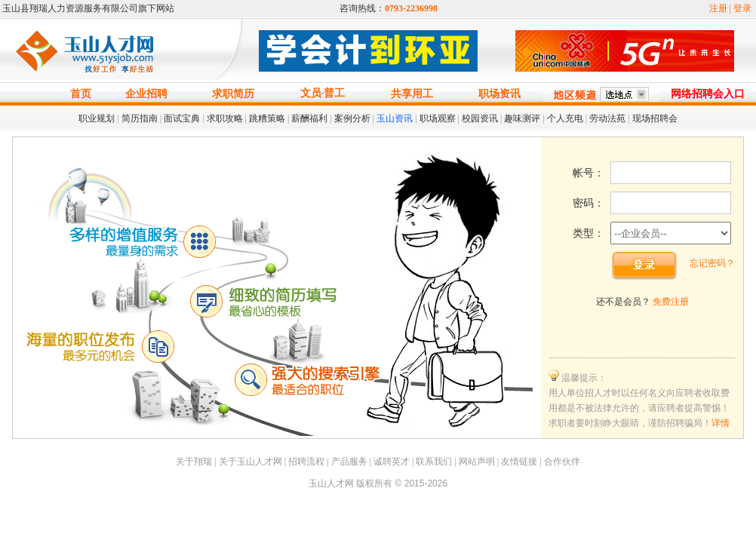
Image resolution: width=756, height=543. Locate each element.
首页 (81, 94)
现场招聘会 (655, 118)
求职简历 (233, 94)
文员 (311, 93)
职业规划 (97, 118)
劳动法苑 (607, 118)
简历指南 (140, 118)
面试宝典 (182, 118)
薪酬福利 (309, 118)
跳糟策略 (267, 118)
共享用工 (412, 94)
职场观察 (438, 118)
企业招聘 (146, 94)
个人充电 (565, 118)
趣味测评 (522, 118)
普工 (334, 93)
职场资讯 (499, 94)
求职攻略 (225, 118)
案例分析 (352, 118)
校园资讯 (480, 118)
